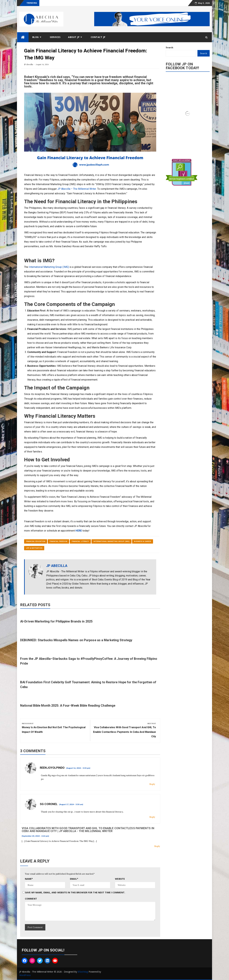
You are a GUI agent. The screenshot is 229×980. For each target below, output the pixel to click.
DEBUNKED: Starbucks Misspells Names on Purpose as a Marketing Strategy (76, 640)
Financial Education (36, 541)
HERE (79, 531)
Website (120, 879)
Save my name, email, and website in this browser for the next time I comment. (75, 892)
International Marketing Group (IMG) (49, 267)
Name (29, 879)
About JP (74, 37)
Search (170, 47)
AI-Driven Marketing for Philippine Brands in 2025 (56, 621)
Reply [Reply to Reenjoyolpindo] (152, 784)
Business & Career (143, 541)
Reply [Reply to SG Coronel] (152, 817)
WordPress (25, 975)
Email (74, 879)
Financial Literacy (80, 541)
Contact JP (98, 37)
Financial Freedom (58, 541)
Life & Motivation (34, 548)
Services (55, 37)
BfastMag (83, 972)
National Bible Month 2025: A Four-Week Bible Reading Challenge (68, 706)
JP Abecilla (29, 64)
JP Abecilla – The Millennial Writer (77, 189)
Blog (36, 37)
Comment (31, 899)
